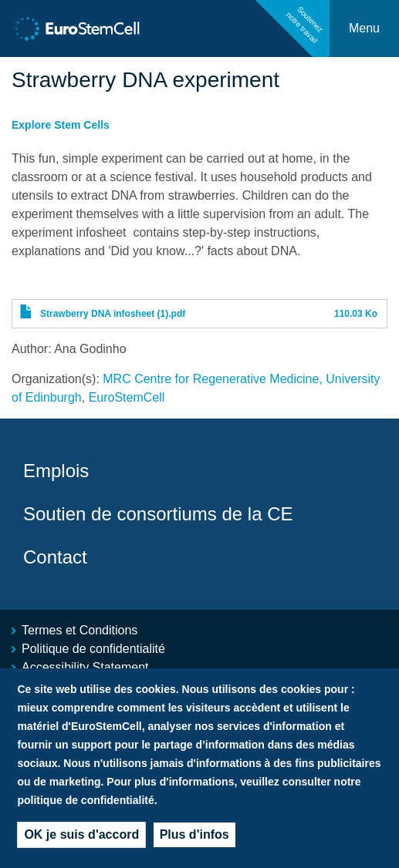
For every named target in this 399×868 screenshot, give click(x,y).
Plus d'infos (194, 838)
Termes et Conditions (79, 630)
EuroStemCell (127, 397)
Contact (55, 557)
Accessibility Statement (85, 667)
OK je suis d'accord (81, 838)
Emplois (56, 471)
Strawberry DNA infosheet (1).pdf (113, 314)
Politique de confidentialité (93, 649)
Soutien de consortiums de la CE (158, 514)
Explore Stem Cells (61, 125)
